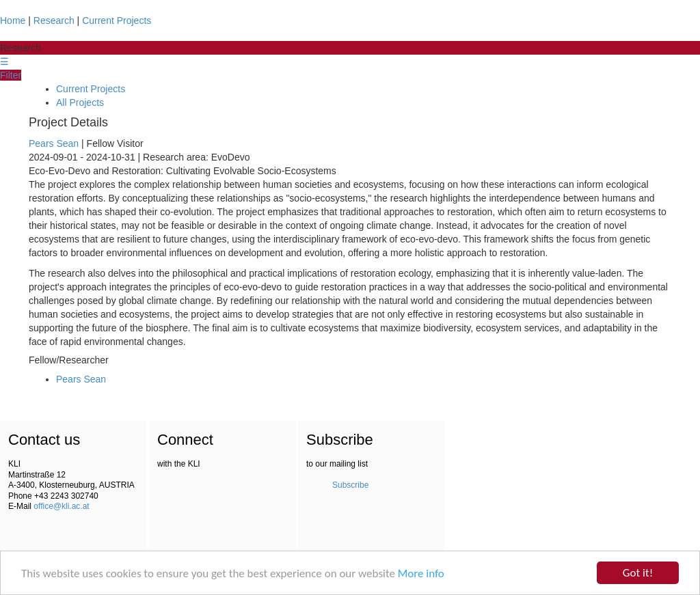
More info (421, 573)
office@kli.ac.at (61, 506)
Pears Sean (54, 143)
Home (13, 20)
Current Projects (117, 20)
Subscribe (350, 485)
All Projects (80, 102)
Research (54, 20)
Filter (11, 75)
